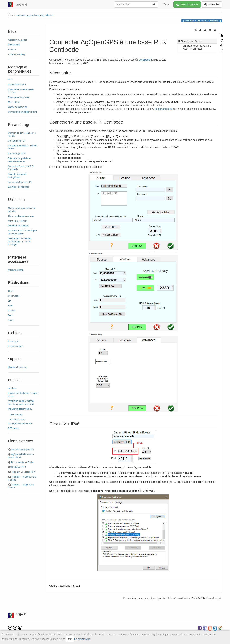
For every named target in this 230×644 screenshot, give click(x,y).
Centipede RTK (19, 467)
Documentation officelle (22, 462)
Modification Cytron (17, 85)
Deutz (11, 315)
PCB (10, 80)
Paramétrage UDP (17, 154)
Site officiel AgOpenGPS (23, 450)
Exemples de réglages (19, 187)
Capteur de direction (18, 107)
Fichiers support (16, 346)
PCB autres (14, 428)
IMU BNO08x (16, 415)
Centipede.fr (145, 60)
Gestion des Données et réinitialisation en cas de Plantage (20, 242)
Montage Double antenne (20, 423)
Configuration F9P (17, 141)
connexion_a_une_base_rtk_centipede (35, 15)
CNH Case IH (15, 296)
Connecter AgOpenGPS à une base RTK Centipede (197, 47)
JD (9, 301)
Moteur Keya (14, 102)
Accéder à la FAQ (16, 54)
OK (70, 639)
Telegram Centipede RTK (23, 472)
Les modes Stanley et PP (20, 182)
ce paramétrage (164, 109)
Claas (11, 291)
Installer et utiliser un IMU (20, 409)
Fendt (11, 306)
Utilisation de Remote (18, 226)
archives (12, 388)
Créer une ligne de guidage (21, 216)
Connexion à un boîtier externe (23, 112)
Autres (11, 320)
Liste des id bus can (18, 367)
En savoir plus (82, 639)
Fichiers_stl (13, 341)
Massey (12, 311)
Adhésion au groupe (18, 40)
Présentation (14, 45)
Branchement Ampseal (19, 97)
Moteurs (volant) (16, 270)
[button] (166, 4)
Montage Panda (17, 420)
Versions (12, 50)
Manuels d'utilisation (18, 221)
